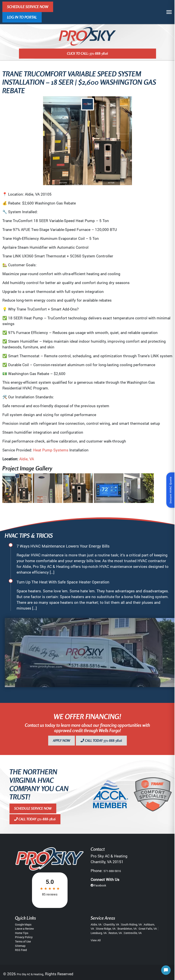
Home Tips (22, 933)
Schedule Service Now (28, 7)
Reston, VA (115, 933)
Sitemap (20, 946)
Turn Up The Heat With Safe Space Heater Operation (63, 582)
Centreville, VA (133, 933)
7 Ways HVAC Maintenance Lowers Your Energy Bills (63, 546)
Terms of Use (23, 941)
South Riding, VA (131, 924)
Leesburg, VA (99, 933)
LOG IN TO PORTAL (22, 17)
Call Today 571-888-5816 (101, 740)
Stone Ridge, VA (106, 929)
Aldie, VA (27, 459)
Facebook (98, 885)
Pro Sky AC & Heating (30, 974)
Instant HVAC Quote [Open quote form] (170, 490)
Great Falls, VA (148, 929)
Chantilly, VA (111, 924)
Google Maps (23, 924)
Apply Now (62, 740)
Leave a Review (24, 929)
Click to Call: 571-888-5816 (87, 53)
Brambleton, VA (127, 929)
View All (96, 940)
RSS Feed (21, 950)
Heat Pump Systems (51, 450)
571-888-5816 (112, 871)
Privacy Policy (24, 937)
